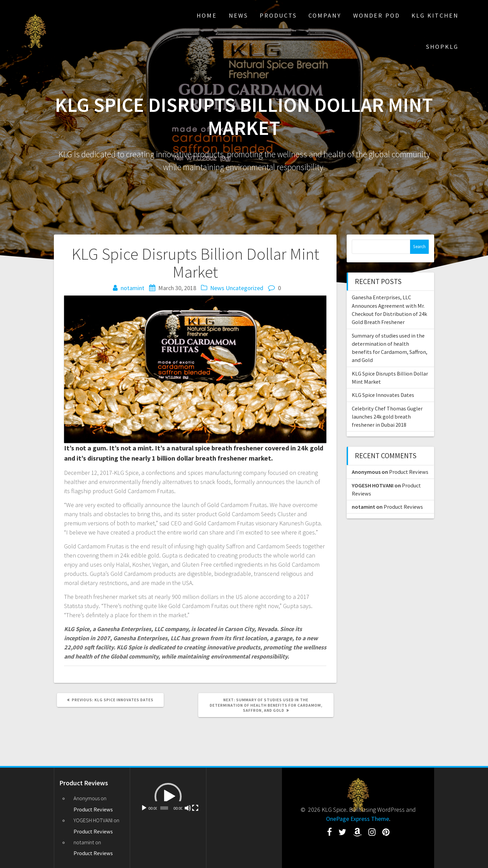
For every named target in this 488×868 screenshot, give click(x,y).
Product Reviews (409, 472)
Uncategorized (245, 288)
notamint (133, 288)
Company (325, 15)
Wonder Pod (377, 15)
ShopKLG (442, 47)
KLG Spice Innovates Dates (383, 395)
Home (207, 15)
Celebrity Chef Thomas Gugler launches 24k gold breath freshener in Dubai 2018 (387, 417)
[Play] (144, 808)
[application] (168, 796)
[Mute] (188, 808)
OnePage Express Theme (358, 819)
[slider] (164, 808)
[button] (168, 796)
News (238, 15)
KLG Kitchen (435, 15)
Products (278, 15)
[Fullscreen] (195, 808)
